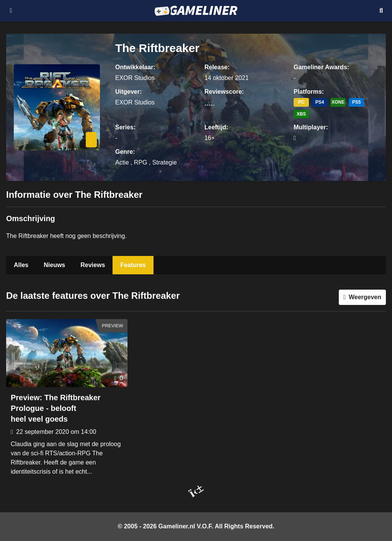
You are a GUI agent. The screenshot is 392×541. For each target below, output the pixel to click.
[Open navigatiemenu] (11, 11)
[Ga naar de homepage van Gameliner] (196, 11)
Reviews (93, 265)
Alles (21, 265)
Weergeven (365, 297)
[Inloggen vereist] (91, 140)
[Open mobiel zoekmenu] (381, 11)
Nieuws (54, 265)
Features (133, 265)
